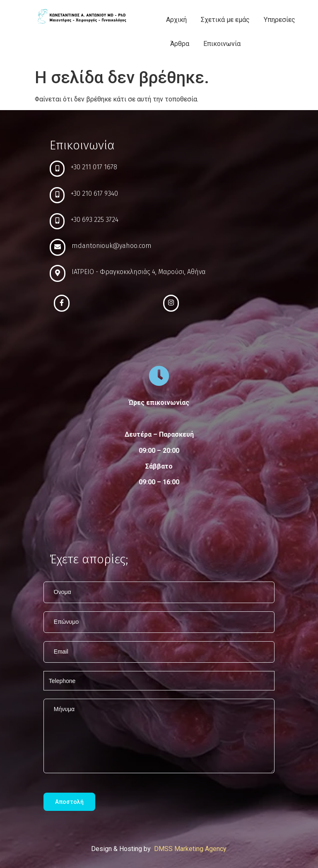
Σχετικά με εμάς (225, 20)
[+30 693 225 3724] (57, 221)
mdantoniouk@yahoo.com (112, 246)
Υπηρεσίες (279, 20)
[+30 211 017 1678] (57, 169)
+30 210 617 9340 (94, 194)
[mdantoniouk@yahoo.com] (58, 247)
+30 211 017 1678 (94, 167)
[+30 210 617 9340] (57, 195)
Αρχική (176, 20)
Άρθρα (180, 44)
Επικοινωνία (222, 44)
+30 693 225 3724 (95, 220)
